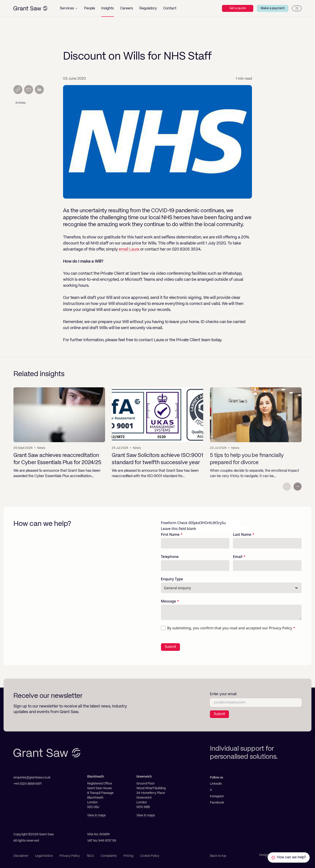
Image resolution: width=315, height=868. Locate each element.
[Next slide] (298, 487)
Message (169, 601)
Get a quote (238, 8)
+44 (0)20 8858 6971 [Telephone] (27, 784)
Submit (170, 647)
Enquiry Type (172, 579)
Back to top (218, 856)
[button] (69, 8)
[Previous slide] (287, 487)
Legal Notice (44, 856)
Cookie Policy (150, 856)
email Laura (129, 249)
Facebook (217, 803)
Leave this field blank (179, 529)
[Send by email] (29, 90)
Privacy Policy (280, 628)
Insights (69, 45)
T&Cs (90, 856)
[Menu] (297, 8)
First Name (170, 534)
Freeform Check (174, 523)
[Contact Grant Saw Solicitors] (289, 857)
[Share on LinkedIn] (39, 90)
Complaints (109, 856)
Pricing (128, 856)
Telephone (170, 557)
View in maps (96, 815)
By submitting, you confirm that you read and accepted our (230, 628)
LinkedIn (216, 784)
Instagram (217, 796)
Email (238, 557)
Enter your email (223, 694)
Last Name (242, 534)
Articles (20, 103)
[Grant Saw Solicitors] (30, 8)
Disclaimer (21, 856)
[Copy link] (18, 90)
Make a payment (273, 8)
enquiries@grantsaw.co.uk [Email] (32, 778)
